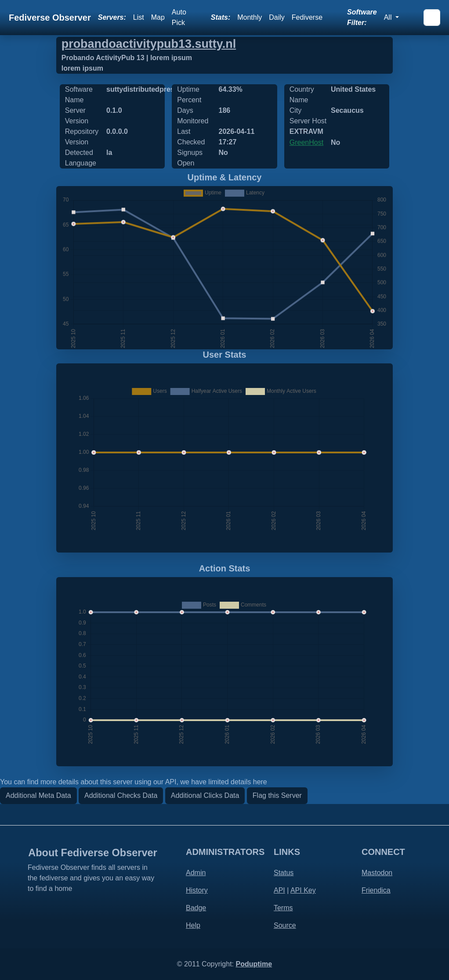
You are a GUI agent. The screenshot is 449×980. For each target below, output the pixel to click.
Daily (277, 17)
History (197, 890)
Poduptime (254, 964)
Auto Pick (179, 17)
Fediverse (307, 17)
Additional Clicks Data (205, 795)
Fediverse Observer (50, 18)
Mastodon (377, 873)
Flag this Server (277, 795)
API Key (303, 890)
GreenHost (306, 142)
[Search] (432, 18)
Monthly (250, 17)
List (139, 17)
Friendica (376, 890)
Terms (283, 908)
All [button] (389, 17)
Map (158, 17)
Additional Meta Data (38, 795)
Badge (196, 908)
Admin (196, 873)
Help (193, 925)
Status (284, 873)
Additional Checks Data (121, 795)
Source (285, 925)
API (279, 890)
